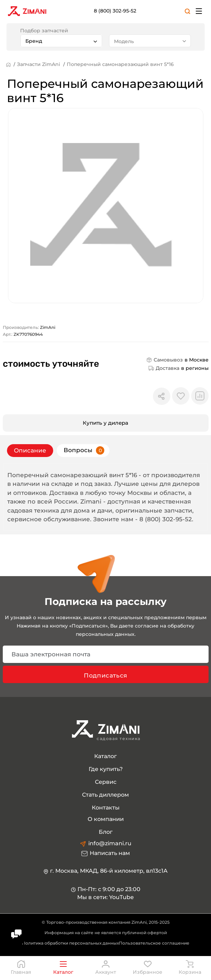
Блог (106, 832)
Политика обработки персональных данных (70, 943)
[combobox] (61, 41)
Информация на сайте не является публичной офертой (106, 933)
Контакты (106, 808)
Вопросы (84, 450)
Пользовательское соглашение (154, 943)
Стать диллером (105, 795)
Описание (30, 450)
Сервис (106, 782)
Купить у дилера (105, 423)
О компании (106, 819)
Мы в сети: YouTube (105, 898)
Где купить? (106, 769)
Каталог (105, 757)
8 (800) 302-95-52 (115, 11)
